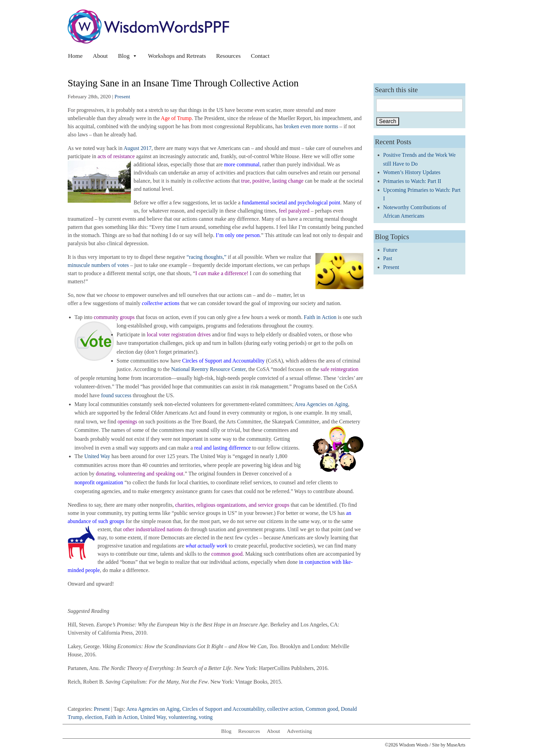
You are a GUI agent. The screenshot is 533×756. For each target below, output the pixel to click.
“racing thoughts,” (207, 257)
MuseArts (456, 745)
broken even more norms (311, 126)
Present (122, 96)
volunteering (182, 717)
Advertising (299, 731)
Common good (322, 709)
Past (388, 258)
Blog (128, 56)
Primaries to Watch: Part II (412, 181)
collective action (285, 709)
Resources (228, 56)
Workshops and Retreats (177, 56)
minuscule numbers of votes (98, 265)
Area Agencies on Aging (321, 404)
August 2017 (137, 148)
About (100, 56)
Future (390, 250)
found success (116, 395)
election (94, 717)
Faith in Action (320, 317)
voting (206, 717)
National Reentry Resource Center (208, 369)
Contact (260, 56)
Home (75, 56)
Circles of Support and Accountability (223, 709)
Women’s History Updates (412, 172)
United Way (97, 456)
